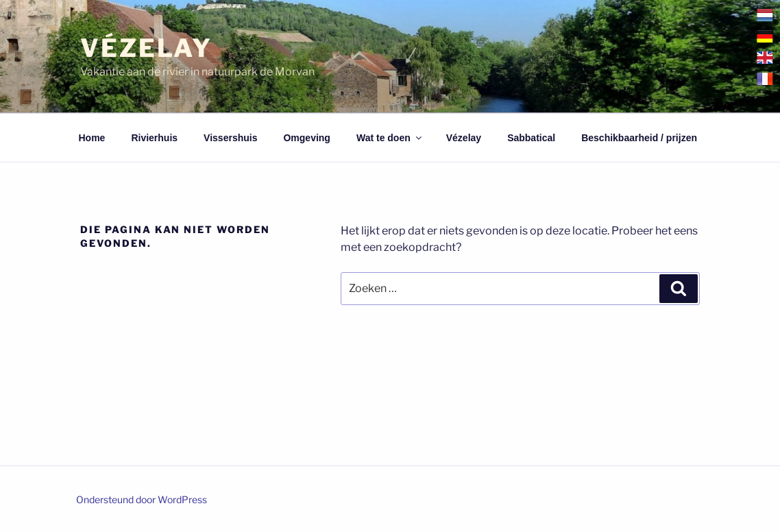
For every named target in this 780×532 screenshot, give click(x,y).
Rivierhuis (154, 138)
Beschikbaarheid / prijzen (639, 138)
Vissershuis (230, 138)
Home (92, 138)
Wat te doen (390, 138)
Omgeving (306, 138)
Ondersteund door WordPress (142, 499)
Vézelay (146, 48)
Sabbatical (531, 138)
